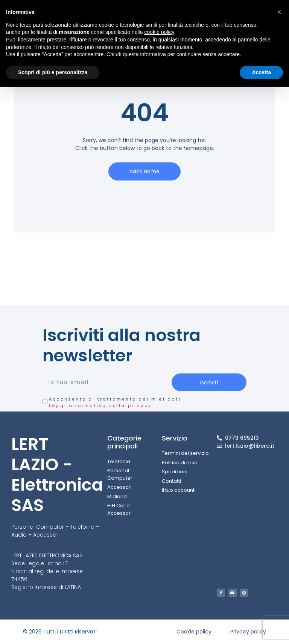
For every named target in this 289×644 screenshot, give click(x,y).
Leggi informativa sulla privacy (100, 405)
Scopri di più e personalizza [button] (53, 72)
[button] (279, 12)
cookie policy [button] (159, 32)
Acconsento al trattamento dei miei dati (115, 402)
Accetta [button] (261, 72)
